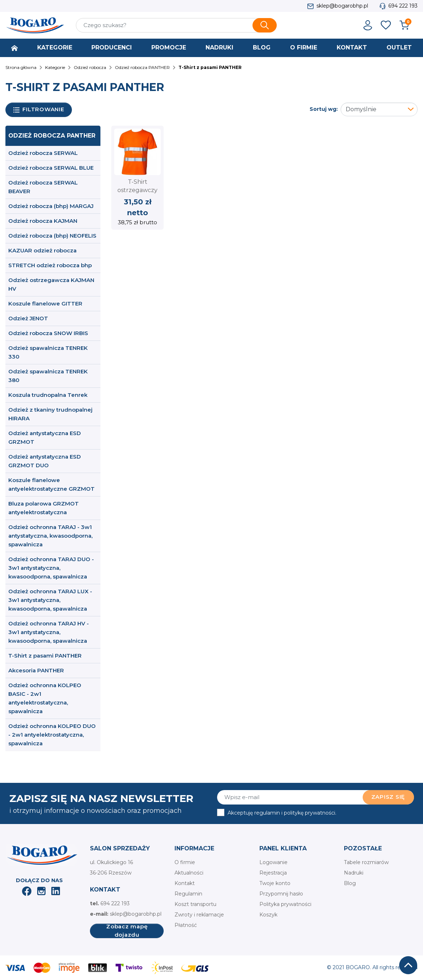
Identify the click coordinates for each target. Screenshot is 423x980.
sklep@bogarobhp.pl (342, 6)
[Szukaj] (176, 25)
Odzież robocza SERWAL (43, 153)
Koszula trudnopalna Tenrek (48, 395)
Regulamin (188, 894)
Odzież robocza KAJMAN (43, 221)
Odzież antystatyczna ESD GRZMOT (45, 437)
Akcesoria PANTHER (36, 670)
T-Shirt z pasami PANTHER (45, 656)
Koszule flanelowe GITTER (45, 303)
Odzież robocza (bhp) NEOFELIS (52, 236)
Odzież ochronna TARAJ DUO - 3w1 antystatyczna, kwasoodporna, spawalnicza (51, 568)
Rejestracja (273, 873)
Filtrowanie (39, 110)
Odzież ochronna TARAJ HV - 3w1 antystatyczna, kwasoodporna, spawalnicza (49, 632)
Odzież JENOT (28, 318)
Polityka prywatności (285, 904)
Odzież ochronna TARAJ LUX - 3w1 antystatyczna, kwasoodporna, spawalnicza (50, 600)
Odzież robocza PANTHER (52, 136)
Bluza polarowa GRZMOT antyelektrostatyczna (44, 508)
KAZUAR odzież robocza (42, 250)
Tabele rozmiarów (366, 862)
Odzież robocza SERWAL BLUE (51, 168)
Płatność (186, 925)
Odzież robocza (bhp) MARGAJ (51, 206)
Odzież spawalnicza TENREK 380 (48, 376)
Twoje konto (275, 883)
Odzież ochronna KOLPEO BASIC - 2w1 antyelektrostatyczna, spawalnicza (45, 698)
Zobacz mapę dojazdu (127, 931)
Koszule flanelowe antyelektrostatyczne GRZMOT (51, 484)
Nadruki (354, 873)
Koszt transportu (195, 904)
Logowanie (273, 862)
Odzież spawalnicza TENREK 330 (48, 352)
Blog (350, 883)
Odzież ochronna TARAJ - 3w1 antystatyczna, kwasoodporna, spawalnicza (50, 536)
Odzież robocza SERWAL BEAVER (43, 187)
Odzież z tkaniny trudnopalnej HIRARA (50, 414)
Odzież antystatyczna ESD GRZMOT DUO (45, 461)
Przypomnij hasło (281, 894)
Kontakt (185, 883)
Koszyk (268, 915)
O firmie (185, 862)
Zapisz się (388, 797)
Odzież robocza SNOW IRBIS (48, 333)
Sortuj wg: (324, 109)
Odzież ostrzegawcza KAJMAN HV (51, 284)
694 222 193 (403, 6)
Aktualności (189, 873)
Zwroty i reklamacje (199, 915)
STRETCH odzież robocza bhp (50, 265)
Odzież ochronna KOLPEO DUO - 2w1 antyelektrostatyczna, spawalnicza (52, 735)
